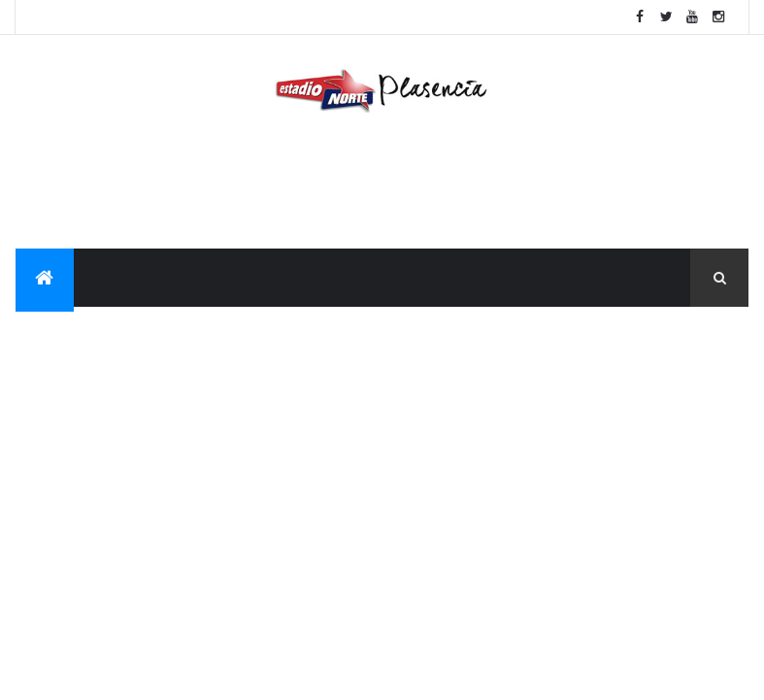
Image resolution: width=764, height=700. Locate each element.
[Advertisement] (382, 185)
